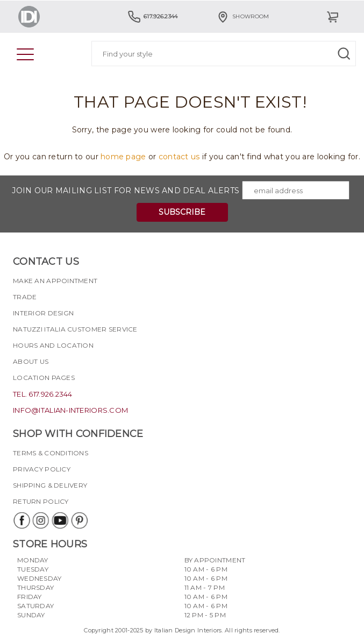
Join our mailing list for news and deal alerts (126, 191)
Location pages (44, 378)
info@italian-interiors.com (70, 410)
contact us (179, 157)
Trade (25, 297)
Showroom (242, 16)
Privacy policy (42, 469)
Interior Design (43, 313)
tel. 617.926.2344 (43, 394)
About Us (31, 361)
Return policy (41, 501)
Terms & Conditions (51, 453)
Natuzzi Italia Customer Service (75, 329)
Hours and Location (53, 345)
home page (123, 157)
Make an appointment (55, 281)
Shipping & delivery (50, 485)
